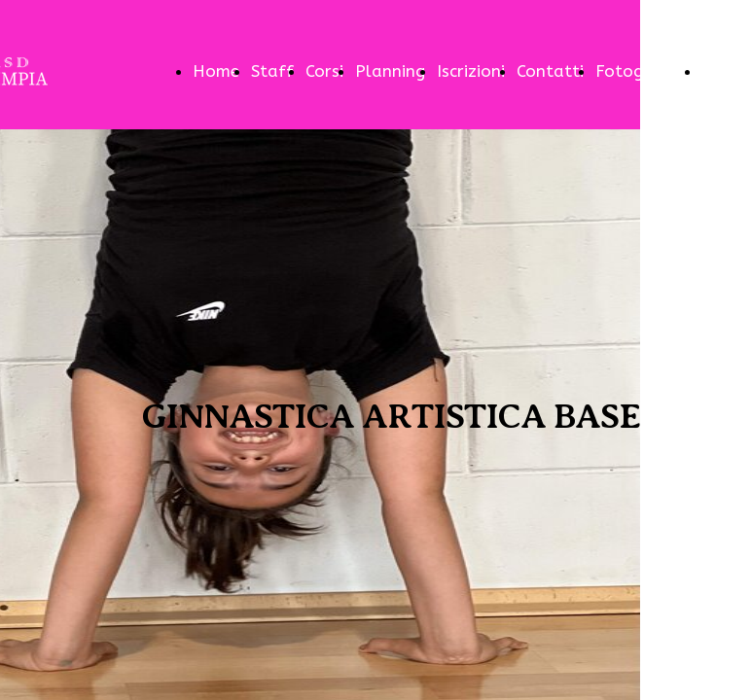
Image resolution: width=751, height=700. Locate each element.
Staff (272, 71)
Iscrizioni (471, 71)
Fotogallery (643, 71)
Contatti (550, 71)
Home (216, 71)
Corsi (324, 71)
